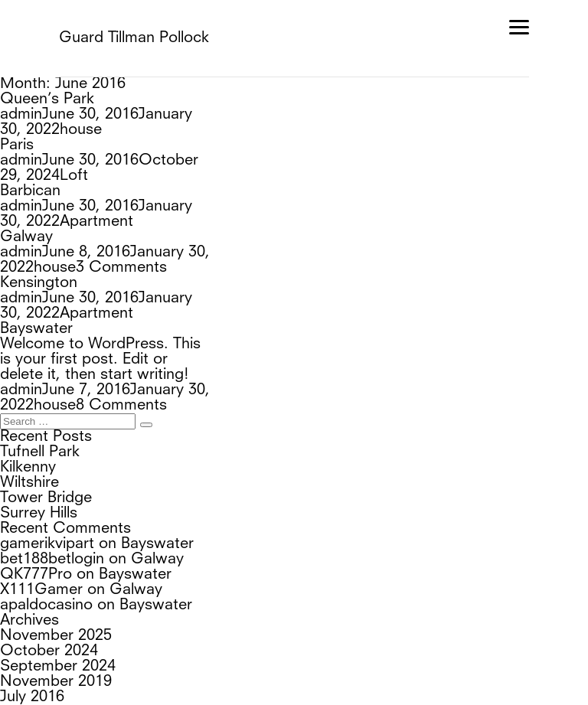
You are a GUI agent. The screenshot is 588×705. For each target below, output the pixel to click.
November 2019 (56, 560)
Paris (17, 130)
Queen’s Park (47, 100)
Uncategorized (51, 621)
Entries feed (41, 667)
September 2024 (58, 544)
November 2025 (56, 514)
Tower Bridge (46, 376)
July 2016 (32, 575)
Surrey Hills (39, 391)
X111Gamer (41, 468)
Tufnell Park (40, 330)
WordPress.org (52, 697)
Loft (277, 145)
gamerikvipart (47, 422)
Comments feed (57, 682)
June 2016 (35, 590)
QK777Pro (36, 452)
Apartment (293, 176)
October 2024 (49, 529)
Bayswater (36, 253)
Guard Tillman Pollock (134, 38)
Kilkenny (28, 345)
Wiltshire (29, 361)
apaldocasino (46, 483)
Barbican (30, 161)
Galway (26, 191)
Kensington (39, 222)
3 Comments (336, 207)
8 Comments (336, 283)
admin (21, 115)
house (278, 115)
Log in (21, 651)
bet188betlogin (52, 437)
